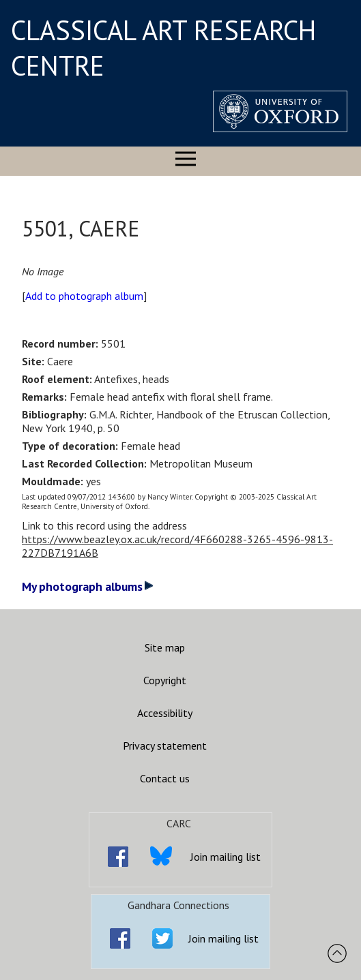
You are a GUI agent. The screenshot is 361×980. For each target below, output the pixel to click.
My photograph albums (88, 586)
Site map (165, 647)
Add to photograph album (84, 296)
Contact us (165, 778)
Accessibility (165, 713)
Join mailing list (226, 857)
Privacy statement (165, 746)
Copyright (165, 680)
